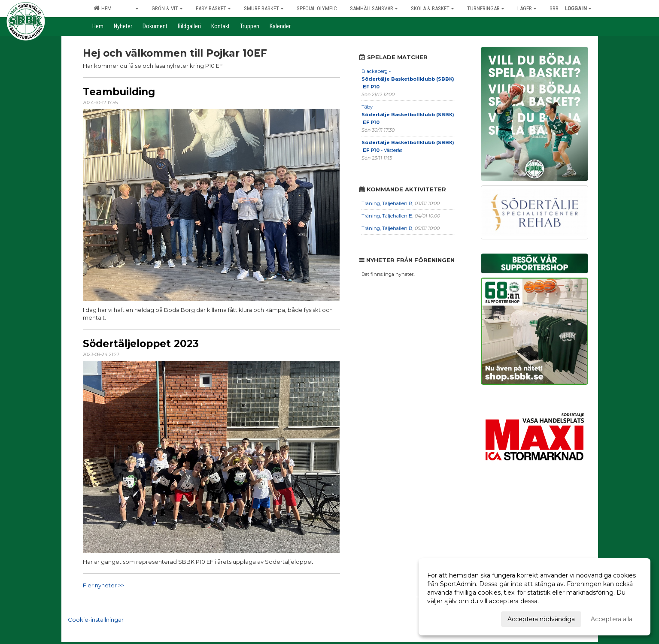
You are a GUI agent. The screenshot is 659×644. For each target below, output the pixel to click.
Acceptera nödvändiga (541, 619)
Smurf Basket (264, 8)
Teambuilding (119, 92)
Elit (132, 8)
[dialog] (534, 597)
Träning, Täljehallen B (387, 203)
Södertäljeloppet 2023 (141, 344)
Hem (103, 8)
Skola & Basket (433, 8)
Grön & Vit (167, 8)
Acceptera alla (612, 619)
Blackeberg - (408, 79)
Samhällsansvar (374, 8)
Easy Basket (213, 8)
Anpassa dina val (452, 618)
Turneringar (486, 8)
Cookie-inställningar (96, 620)
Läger (527, 8)
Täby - (408, 115)
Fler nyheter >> (103, 585)
